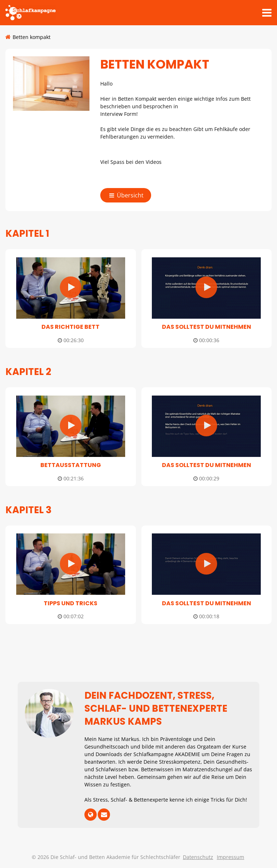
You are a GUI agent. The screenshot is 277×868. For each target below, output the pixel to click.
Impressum (230, 857)
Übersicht (127, 195)
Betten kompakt (32, 37)
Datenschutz (198, 857)
